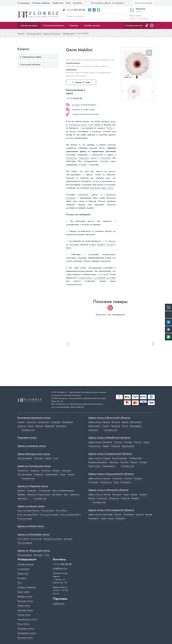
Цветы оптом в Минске (100, 494)
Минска (112, 241)
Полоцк (138, 442)
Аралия (21, 490)
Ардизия (22, 426)
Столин (106, 426)
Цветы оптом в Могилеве (101, 514)
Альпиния (66, 470)
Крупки (92, 498)
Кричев (149, 514)
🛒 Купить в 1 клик (81, 82)
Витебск (101, 244)
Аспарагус (32, 490)
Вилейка (135, 498)
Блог (68, 3)
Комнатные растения (53, 25)
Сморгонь (117, 478)
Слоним (128, 478)
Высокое (116, 422)
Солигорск (102, 498)
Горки (104, 518)
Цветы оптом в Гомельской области (110, 454)
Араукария (68, 422)
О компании (23, 3)
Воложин (117, 494)
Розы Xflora (61, 511)
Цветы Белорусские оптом (34, 454)
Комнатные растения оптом (34, 418)
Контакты (77, 3)
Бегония (39, 426)
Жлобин (125, 462)
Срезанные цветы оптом (101, 188)
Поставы (128, 442)
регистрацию (71, 69)
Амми (63, 474)
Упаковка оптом (27, 438)
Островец (93, 482)
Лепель (106, 446)
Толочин (118, 442)
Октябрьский (135, 458)
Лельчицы (114, 462)
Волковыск (126, 482)
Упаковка (74, 25)
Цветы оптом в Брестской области (109, 418)
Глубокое (116, 446)
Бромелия (61, 426)
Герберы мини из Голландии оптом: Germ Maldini (91, 123)
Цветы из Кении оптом (31, 506)
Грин (66, 494)
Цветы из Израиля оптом (33, 486)
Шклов (118, 514)
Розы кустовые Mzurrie (28, 511)
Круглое (140, 514)
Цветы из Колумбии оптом (33, 535)
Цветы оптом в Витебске (100, 442)
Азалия (21, 422)
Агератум (35, 470)
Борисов (125, 498)
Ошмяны (138, 478)
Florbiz (110, 128)
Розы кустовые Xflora (70, 515)
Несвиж (143, 494)
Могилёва (74, 244)
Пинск (125, 426)
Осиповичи (128, 514)
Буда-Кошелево (120, 458)
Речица (134, 462)
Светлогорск (95, 466)
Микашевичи (136, 426)
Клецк (126, 494)
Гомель (93, 244)
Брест (69, 248)
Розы (56, 458)
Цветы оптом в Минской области (108, 490)
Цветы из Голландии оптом (34, 466)
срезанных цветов (88, 195)
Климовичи (94, 518)
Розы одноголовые (49, 515)
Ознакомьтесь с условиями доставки (97, 278)
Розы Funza (36, 539)
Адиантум (31, 422)
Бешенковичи (128, 446)
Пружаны (116, 426)
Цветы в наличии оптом (32, 446)
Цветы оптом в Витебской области (109, 438)
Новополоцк (95, 446)
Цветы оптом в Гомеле (99, 458)
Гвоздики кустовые (53, 539)
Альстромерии (25, 458)
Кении (94, 158)
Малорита (93, 430)
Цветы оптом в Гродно (100, 478)
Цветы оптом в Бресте (99, 422)
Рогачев (143, 462)
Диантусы (75, 494)
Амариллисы (52, 474)
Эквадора (84, 158)
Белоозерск (136, 422)
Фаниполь (114, 498)
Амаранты (39, 474)
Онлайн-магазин (92, 25)
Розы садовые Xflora (28, 515)
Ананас (71, 474)
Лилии (48, 458)
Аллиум (56, 470)
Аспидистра (45, 490)
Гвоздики (68, 539)
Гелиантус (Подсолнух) (39, 494)
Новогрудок (106, 482)
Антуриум (56, 422)
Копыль (134, 494)
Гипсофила (57, 494)
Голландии (71, 158)
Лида (116, 482)
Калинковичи (109, 466)
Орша (146, 442)
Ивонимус (22, 498)
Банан (31, 426)
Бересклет (50, 426)
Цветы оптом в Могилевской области (111, 510)
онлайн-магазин (73, 63)
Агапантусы (23, 470)
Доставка (76, 105)
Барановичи (94, 426)
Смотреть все (28, 430)
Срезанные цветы (29, 25)
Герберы (22, 494)
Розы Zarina (23, 539)
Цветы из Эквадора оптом (34, 551)
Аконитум (46, 470)
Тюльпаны (39, 458)
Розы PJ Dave (48, 511)
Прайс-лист (58, 3)
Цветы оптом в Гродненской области (111, 474)
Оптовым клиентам (41, 3)
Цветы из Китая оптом (31, 526)
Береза (125, 422)
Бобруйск (121, 518)
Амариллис (44, 422)
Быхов (111, 518)
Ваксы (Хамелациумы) (63, 490)
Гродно (110, 244)
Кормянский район (98, 462)
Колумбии (106, 158)
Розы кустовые (25, 519)
